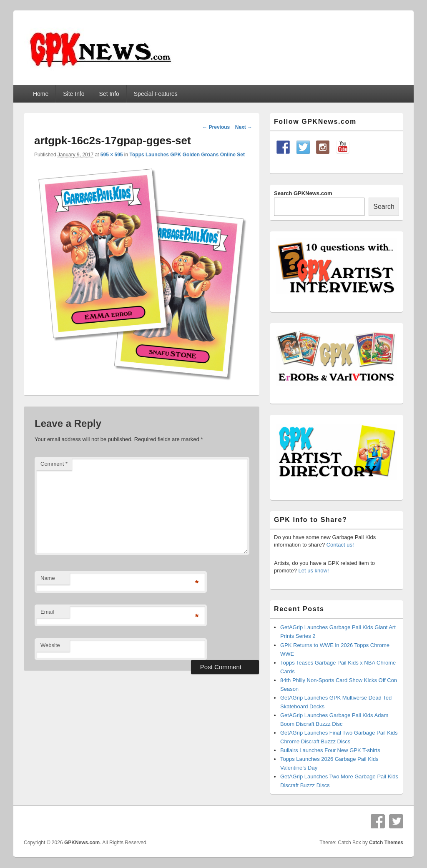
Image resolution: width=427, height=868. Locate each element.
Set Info (109, 94)
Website (50, 645)
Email (47, 612)
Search (384, 207)
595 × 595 (112, 155)
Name (48, 578)
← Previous (216, 127)
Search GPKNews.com (303, 193)
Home (41, 94)
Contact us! (340, 545)
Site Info (74, 94)
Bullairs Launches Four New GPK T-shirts (330, 750)
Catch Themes (386, 843)
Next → (244, 127)
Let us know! (314, 571)
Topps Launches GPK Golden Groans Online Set (187, 155)
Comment (54, 464)
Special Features (156, 94)
